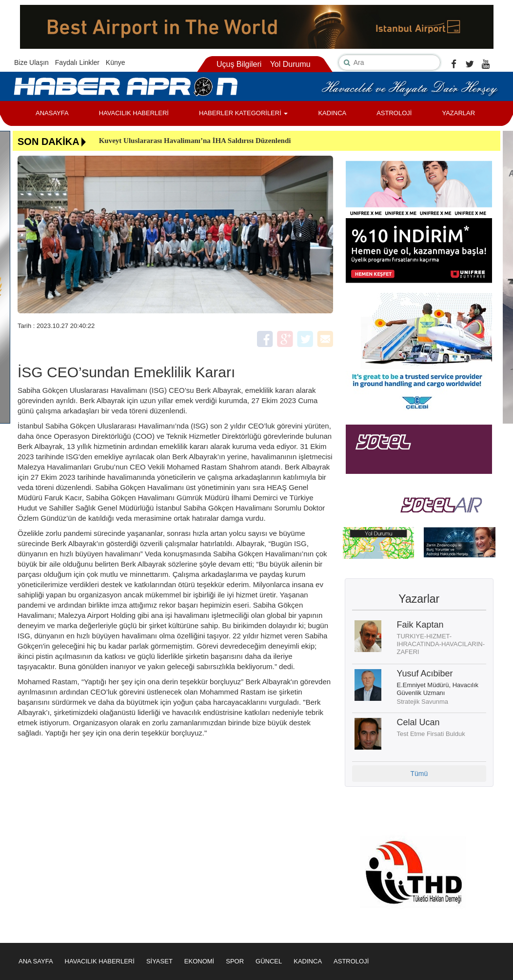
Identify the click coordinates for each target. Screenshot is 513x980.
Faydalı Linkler (77, 62)
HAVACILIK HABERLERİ (134, 113)
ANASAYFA (52, 113)
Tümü (419, 774)
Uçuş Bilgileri (239, 64)
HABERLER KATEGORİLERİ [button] (243, 113)
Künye (116, 62)
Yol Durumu (290, 64)
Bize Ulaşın (31, 62)
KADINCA (332, 113)
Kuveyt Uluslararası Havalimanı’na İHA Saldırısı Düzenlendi (195, 141)
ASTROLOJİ (394, 113)
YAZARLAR (458, 113)
